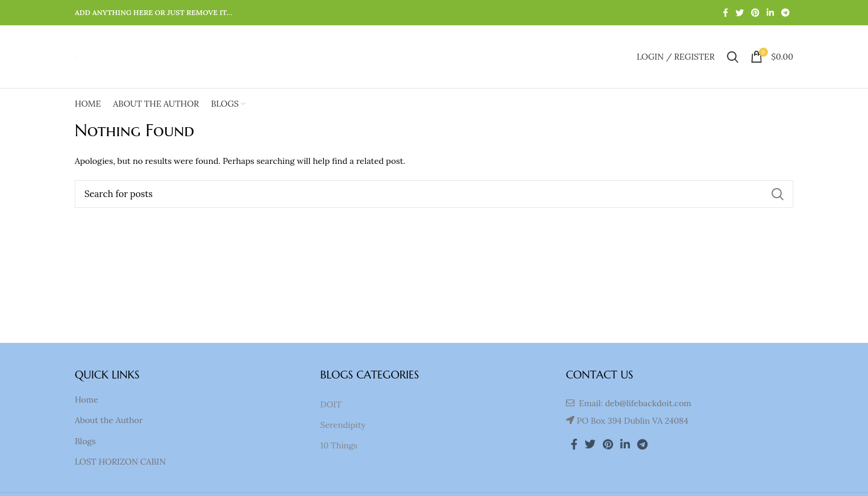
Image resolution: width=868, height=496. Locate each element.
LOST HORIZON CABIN (120, 462)
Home (86, 400)
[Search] (434, 194)
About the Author (109, 420)
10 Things (338, 445)
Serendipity (343, 425)
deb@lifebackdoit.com (648, 403)
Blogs (85, 441)
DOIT (331, 404)
